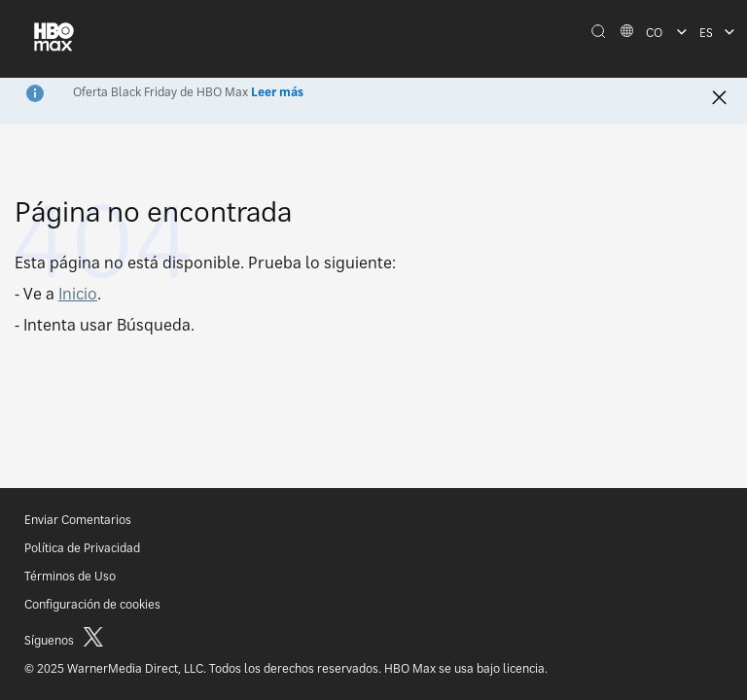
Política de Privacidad (82, 548)
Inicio (78, 294)
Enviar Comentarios (78, 520)
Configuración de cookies (92, 604)
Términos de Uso (70, 576)
